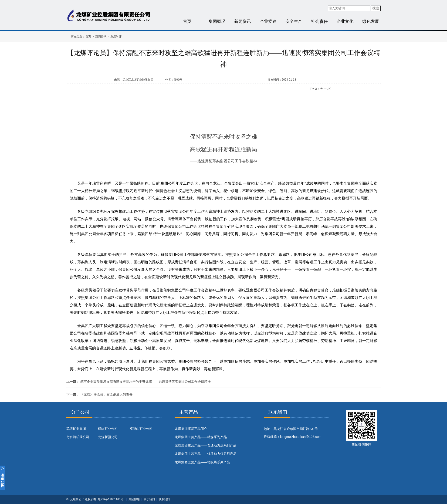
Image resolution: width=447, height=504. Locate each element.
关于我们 (149, 499)
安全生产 (294, 21)
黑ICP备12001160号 (110, 499)
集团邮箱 (134, 499)
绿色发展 (371, 21)
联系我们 (164, 499)
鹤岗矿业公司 (108, 429)
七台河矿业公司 (78, 437)
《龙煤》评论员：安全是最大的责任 (106, 394)
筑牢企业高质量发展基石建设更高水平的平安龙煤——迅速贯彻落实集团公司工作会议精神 (146, 382)
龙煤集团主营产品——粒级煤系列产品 (202, 462)
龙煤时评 (116, 37)
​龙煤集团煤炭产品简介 (191, 429)
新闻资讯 (243, 21)
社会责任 (319, 21)
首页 (187, 21)
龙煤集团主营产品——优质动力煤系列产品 (206, 454)
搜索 (376, 8)
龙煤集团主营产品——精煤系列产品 (201, 437)
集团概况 (217, 21)
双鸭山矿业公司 (141, 429)
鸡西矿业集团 (76, 429)
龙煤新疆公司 (108, 437)
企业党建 (268, 21)
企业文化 (345, 21)
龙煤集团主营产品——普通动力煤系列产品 (206, 445)
